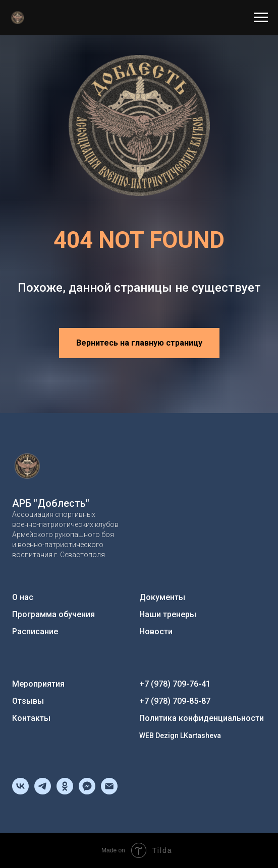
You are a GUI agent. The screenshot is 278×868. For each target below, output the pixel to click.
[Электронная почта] (109, 792)
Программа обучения (53, 614)
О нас (23, 597)
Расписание (35, 631)
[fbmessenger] (87, 792)
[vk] (20, 792)
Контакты (31, 718)
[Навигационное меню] (261, 18)
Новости (156, 631)
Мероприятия (38, 684)
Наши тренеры (168, 614)
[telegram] (43, 792)
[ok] (65, 792)
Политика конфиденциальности (202, 718)
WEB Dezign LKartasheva (180, 736)
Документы (162, 597)
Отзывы (28, 701)
